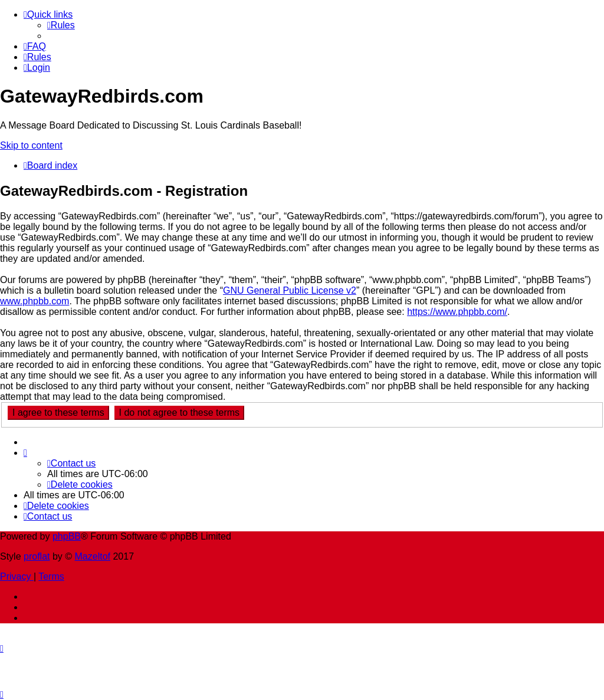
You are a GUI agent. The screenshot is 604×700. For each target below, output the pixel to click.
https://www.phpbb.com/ (457, 312)
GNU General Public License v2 (290, 290)
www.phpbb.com (35, 301)
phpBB (67, 536)
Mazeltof (93, 556)
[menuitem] (61, 25)
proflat (37, 556)
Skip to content (31, 145)
